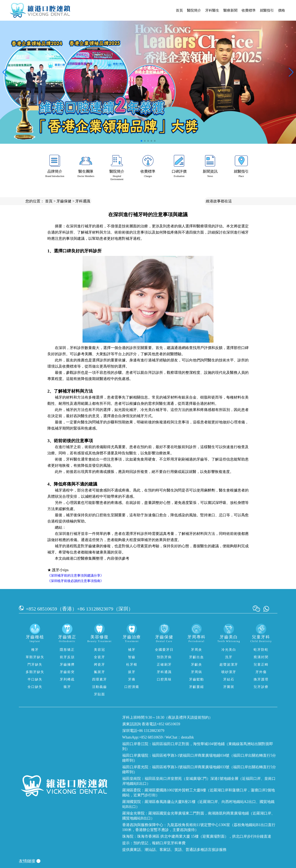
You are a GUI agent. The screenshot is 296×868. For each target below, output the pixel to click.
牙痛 (132, 679)
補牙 (132, 650)
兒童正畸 (261, 664)
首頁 (179, 10)
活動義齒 (99, 687)
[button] (141, 141)
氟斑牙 (99, 672)
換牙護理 (261, 679)
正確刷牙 (164, 664)
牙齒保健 (64, 201)
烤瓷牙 (99, 664)
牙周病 (197, 672)
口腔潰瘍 (132, 687)
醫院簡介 (194, 10)
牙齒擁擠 (67, 664)
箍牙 (67, 687)
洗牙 (229, 657)
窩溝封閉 (261, 657)
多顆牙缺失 (35, 672)
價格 (282, 10)
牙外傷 (261, 672)
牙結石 (229, 679)
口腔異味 (164, 679)
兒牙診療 (261, 687)
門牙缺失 (35, 664)
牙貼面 (99, 694)
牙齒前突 (67, 672)
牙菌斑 (229, 687)
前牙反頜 (67, 657)
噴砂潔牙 (229, 672)
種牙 (35, 650)
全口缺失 (35, 687)
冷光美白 (229, 650)
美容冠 (99, 650)
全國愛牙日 (164, 650)
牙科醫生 (212, 10)
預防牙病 (164, 657)
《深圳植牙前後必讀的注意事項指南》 (75, 581)
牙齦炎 (197, 664)
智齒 (132, 657)
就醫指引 (267, 10)
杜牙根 (132, 664)
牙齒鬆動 (197, 679)
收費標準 (249, 10)
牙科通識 (83, 201)
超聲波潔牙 (229, 664)
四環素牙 (99, 679)
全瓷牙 (99, 657)
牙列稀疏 (67, 679)
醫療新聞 (230, 10)
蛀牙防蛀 (261, 650)
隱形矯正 (67, 650)
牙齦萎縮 (197, 687)
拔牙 (132, 672)
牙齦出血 (197, 657)
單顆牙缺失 (35, 657)
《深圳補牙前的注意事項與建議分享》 (75, 575)
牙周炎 (197, 650)
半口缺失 (35, 679)
